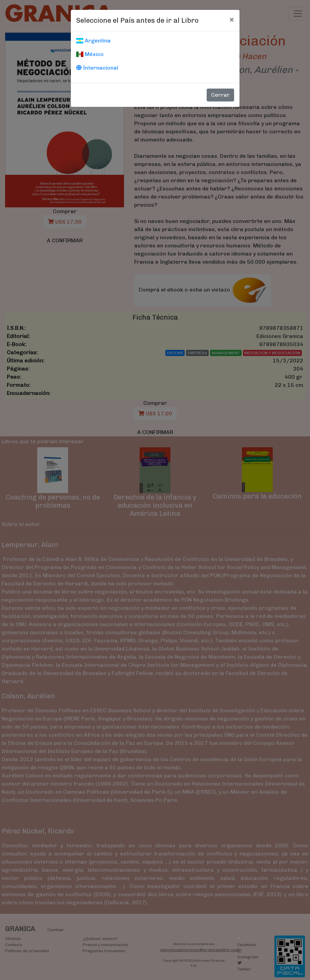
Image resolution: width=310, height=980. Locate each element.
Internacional (97, 68)
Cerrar (220, 95)
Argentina (94, 41)
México (90, 54)
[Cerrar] (232, 19)
